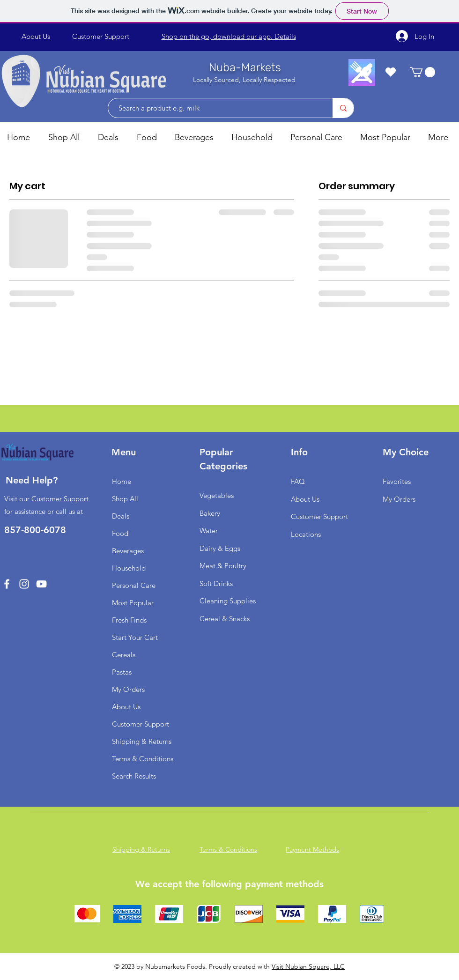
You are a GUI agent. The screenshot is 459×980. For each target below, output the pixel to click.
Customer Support (60, 499)
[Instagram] (24, 584)
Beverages (128, 551)
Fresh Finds (129, 620)
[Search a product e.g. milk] (216, 108)
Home (122, 481)
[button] (422, 72)
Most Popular (133, 603)
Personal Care (134, 585)
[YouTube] (41, 584)
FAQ (298, 481)
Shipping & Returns (142, 741)
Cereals (124, 655)
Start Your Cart (135, 637)
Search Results (134, 776)
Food (120, 533)
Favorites (397, 481)
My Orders (128, 689)
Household (129, 568)
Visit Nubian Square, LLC (308, 966)
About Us (126, 707)
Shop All (125, 499)
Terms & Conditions (143, 759)
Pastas (122, 672)
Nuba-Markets (245, 67)
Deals (121, 516)
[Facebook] (7, 584)
